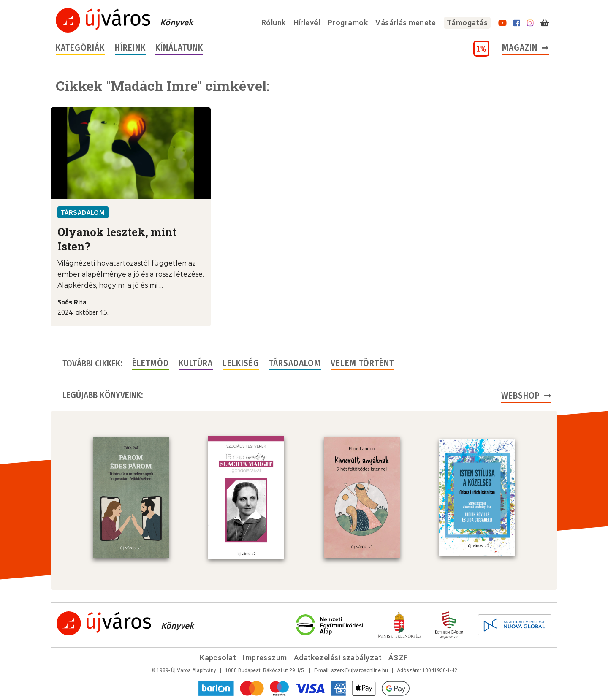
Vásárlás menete (406, 23)
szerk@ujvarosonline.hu (360, 670)
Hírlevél (307, 23)
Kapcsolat (218, 658)
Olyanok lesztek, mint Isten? (117, 239)
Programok (348, 23)
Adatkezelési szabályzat (338, 658)
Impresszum (265, 658)
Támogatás (467, 23)
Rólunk (274, 23)
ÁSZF (398, 658)
